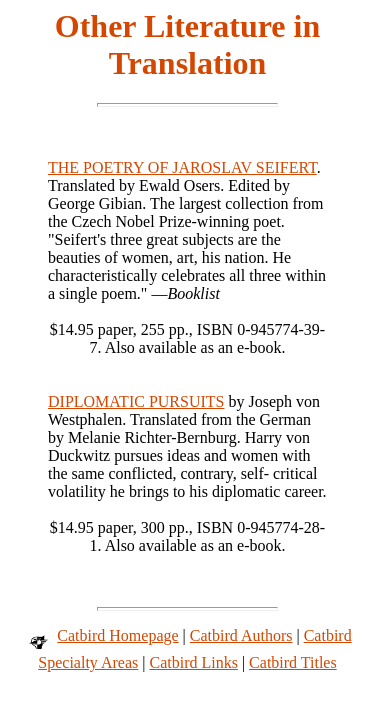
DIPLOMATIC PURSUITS (136, 401)
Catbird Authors (241, 635)
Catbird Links (193, 662)
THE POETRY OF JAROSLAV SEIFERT (182, 167)
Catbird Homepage (117, 635)
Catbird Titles (293, 662)
